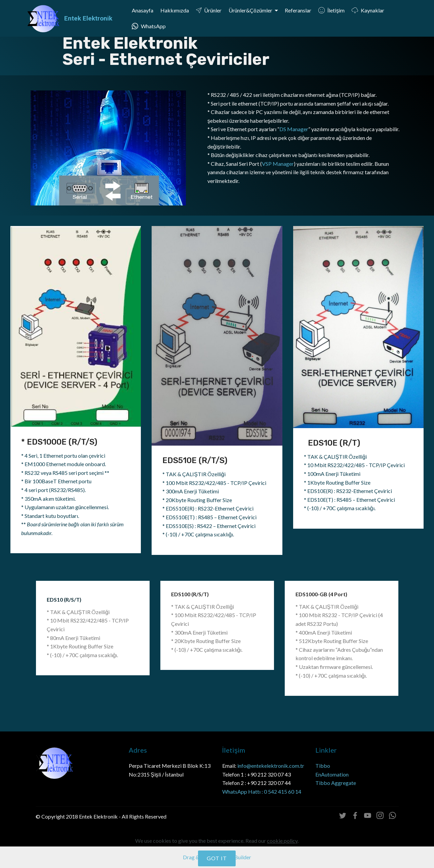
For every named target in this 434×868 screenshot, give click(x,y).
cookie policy (282, 859)
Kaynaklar (368, 10)
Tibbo (323, 766)
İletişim (331, 10)
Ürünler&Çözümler (251, 10)
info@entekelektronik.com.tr (271, 766)
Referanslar (298, 10)
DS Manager (294, 129)
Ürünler (209, 10)
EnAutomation (332, 774)
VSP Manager (278, 164)
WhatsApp (149, 26)
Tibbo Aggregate (336, 783)
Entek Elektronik (88, 18)
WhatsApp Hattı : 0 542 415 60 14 (262, 791)
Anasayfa (143, 10)
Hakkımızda (175, 10)
